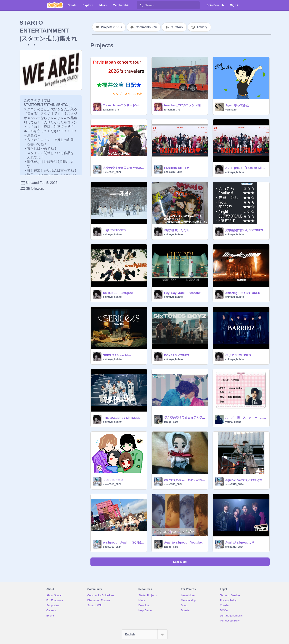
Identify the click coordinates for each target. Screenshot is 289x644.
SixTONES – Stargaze (118, 293)
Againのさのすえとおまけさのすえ (246, 480)
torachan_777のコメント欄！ (184, 105)
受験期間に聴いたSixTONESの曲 (246, 230)
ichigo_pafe (171, 422)
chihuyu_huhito (235, 172)
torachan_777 (111, 110)
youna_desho (233, 422)
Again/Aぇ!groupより (240, 542)
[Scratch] (55, 5)
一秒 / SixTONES (114, 230)
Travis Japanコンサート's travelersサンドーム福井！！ (124, 105)
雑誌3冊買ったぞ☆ (177, 230)
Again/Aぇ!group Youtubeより (185, 542)
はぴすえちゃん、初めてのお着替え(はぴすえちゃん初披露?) (185, 480)
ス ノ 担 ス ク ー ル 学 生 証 (246, 418)
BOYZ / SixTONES (177, 355)
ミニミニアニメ (113, 480)
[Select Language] (145, 634)
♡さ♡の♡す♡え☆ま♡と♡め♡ (185, 418)
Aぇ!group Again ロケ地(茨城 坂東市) (124, 542)
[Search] (141, 5)
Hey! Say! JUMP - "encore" (183, 293)
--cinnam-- (231, 110)
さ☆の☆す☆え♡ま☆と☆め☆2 (124, 168)
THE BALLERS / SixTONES (122, 418)
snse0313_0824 (112, 172)
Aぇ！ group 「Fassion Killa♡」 (246, 168)
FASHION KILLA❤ (177, 168)
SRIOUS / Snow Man (117, 355)
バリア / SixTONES (238, 355)
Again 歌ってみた (237, 105)
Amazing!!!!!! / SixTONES (243, 293)
